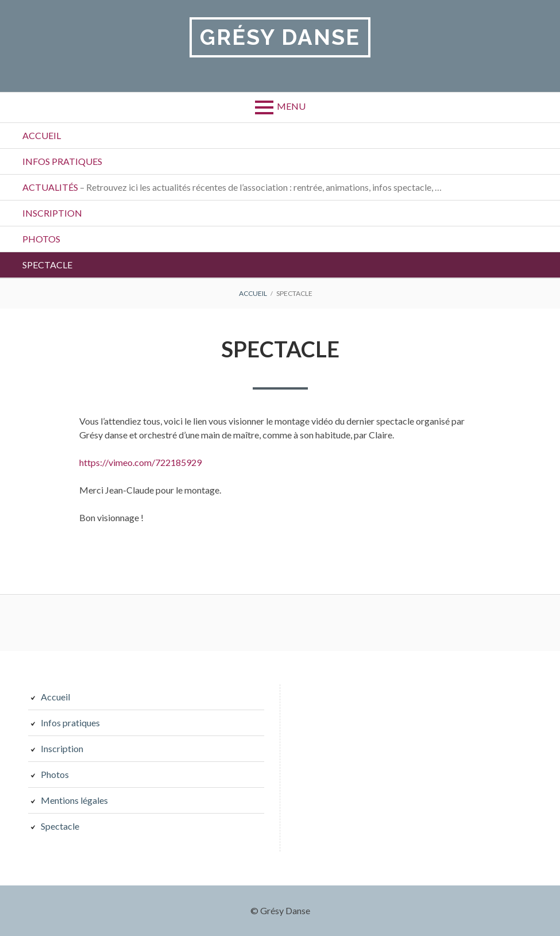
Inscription (52, 213)
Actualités (232, 187)
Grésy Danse (280, 37)
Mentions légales (74, 800)
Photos (41, 239)
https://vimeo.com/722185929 (140, 462)
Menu (291, 106)
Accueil (42, 135)
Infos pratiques (62, 161)
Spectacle (47, 265)
